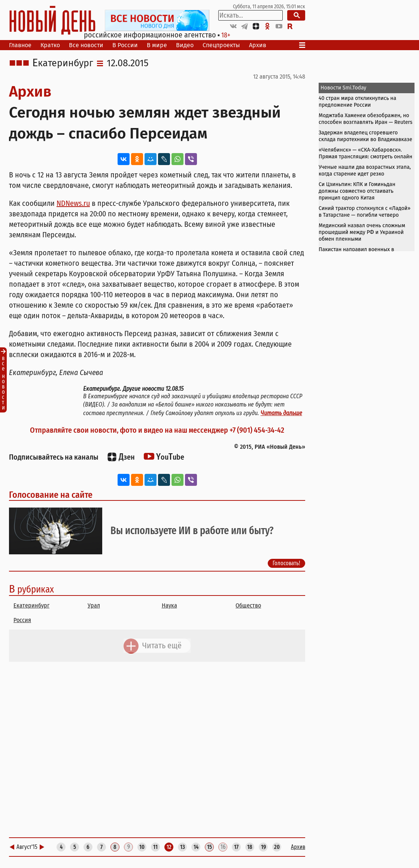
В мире (157, 45)
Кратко (50, 45)
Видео (185, 45)
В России (125, 45)
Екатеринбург (63, 63)
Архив (258, 45)
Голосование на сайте (51, 495)
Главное (20, 45)
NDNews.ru (73, 203)
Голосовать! (286, 563)
